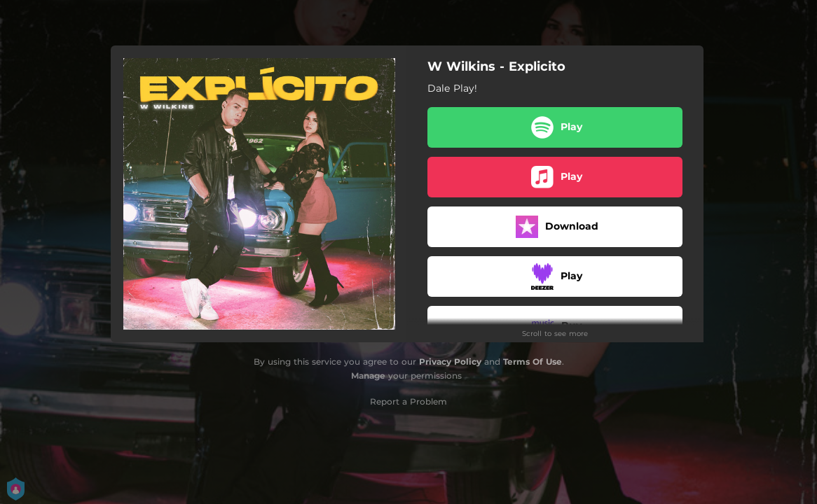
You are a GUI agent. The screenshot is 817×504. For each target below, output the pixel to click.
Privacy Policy (450, 362)
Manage (368, 376)
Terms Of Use (533, 362)
